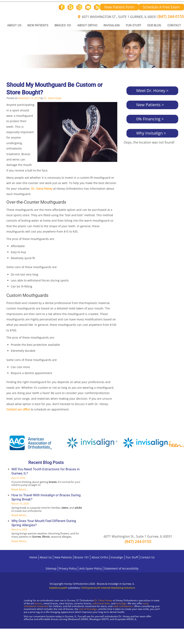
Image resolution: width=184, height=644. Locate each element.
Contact (174, 25)
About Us (14, 25)
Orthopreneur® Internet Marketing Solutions (108, 588)
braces (38, 603)
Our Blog (154, 25)
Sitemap (51, 568)
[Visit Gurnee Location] (34, 630)
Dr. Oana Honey (53, 98)
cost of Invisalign (88, 609)
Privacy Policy (68, 568)
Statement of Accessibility (121, 568)
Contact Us (147, 557)
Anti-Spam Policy (91, 568)
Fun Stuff (134, 25)
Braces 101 (63, 25)
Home (33, 557)
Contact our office (18, 409)
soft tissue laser (101, 603)
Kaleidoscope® (58, 588)
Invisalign (112, 25)
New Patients (38, 25)
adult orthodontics (123, 606)
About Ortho (87, 25)
